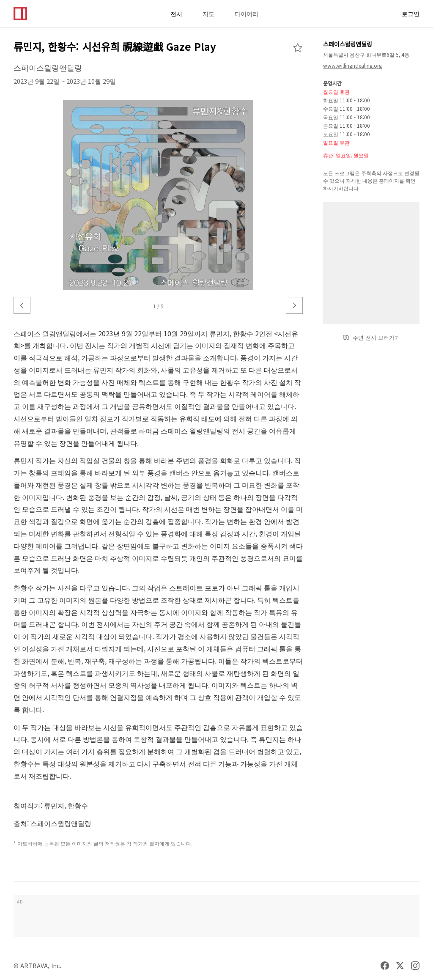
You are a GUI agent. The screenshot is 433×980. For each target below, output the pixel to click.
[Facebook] (385, 966)
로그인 (411, 14)
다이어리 (247, 14)
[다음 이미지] (294, 305)
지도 (208, 14)
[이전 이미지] (22, 305)
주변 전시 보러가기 (371, 337)
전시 (176, 14)
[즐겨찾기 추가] (298, 48)
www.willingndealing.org (352, 65)
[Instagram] (415, 966)
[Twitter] (400, 966)
